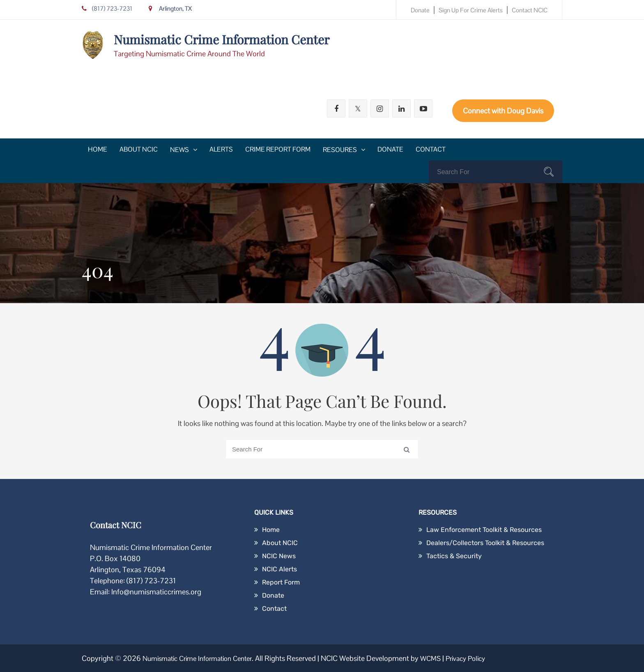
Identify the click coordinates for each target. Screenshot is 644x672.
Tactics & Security (454, 556)
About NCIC (139, 149)
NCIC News (279, 556)
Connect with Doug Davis (503, 111)
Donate (420, 10)
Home (98, 149)
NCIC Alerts (279, 569)
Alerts (221, 149)
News (179, 150)
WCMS (444, 658)
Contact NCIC (530, 10)
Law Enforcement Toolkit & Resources (484, 530)
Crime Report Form (278, 149)
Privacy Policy (482, 658)
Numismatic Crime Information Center (222, 39)
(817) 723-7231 (107, 8)
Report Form (281, 582)
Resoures (340, 150)
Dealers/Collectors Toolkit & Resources (485, 543)
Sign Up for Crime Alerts (471, 10)
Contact (431, 149)
